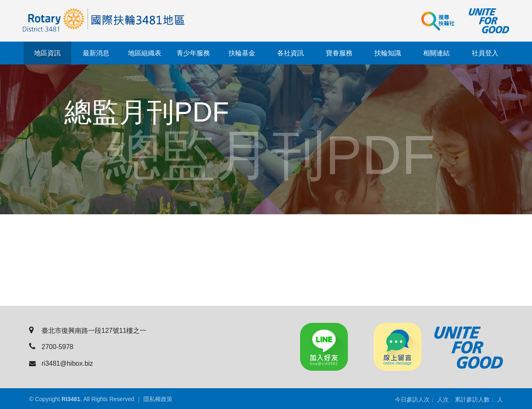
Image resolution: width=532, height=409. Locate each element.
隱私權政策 (158, 399)
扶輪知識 (388, 53)
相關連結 (436, 53)
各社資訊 (291, 53)
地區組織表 (145, 53)
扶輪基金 (242, 53)
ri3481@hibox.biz (61, 363)
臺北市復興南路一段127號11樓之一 (88, 331)
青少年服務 (193, 53)
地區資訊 (47, 53)
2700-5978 (51, 347)
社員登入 (485, 53)
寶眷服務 (339, 53)
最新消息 (96, 53)
